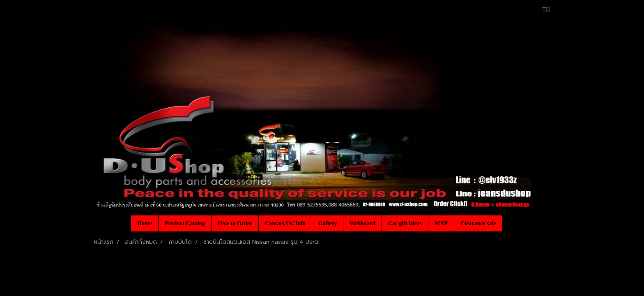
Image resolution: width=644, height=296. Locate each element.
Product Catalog (185, 223)
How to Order (235, 223)
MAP (441, 223)
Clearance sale (478, 223)
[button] (510, 223)
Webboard (362, 223)
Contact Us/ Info (285, 223)
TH (542, 10)
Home (145, 223)
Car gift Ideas (405, 223)
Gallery (328, 223)
